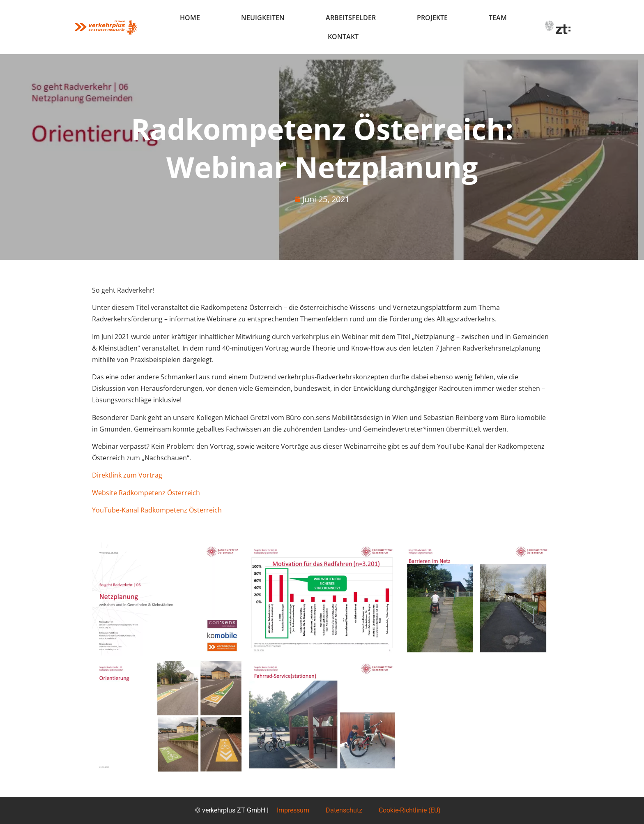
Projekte (432, 18)
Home (190, 18)
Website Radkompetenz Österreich (146, 493)
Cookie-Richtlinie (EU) (410, 810)
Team (498, 18)
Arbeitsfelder (351, 18)
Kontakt (343, 37)
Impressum (293, 810)
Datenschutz (344, 810)
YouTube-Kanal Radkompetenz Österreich (157, 510)
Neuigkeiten (263, 18)
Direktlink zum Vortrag (127, 475)
